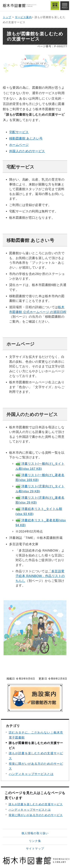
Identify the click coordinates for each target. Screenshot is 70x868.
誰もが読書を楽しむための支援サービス (36, 804)
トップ (7, 17)
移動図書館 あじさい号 (26, 139)
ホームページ (19, 145)
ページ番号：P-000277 (52, 46)
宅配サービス (19, 132)
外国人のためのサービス (27, 151)
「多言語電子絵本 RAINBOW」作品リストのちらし (40, 576)
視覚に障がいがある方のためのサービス (36, 815)
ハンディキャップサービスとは (31, 774)
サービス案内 (23, 17)
